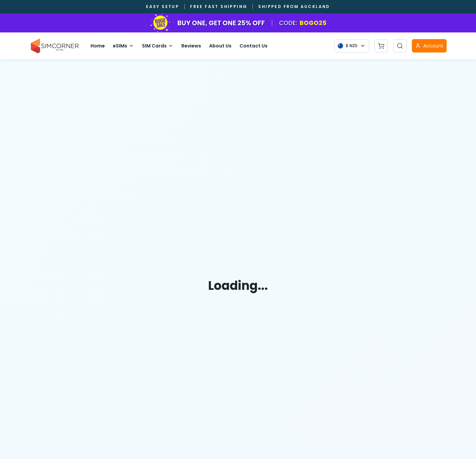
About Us (220, 46)
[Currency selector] (352, 46)
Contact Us (254, 46)
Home (98, 46)
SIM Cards (158, 46)
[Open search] (400, 46)
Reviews (191, 46)
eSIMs (123, 46)
